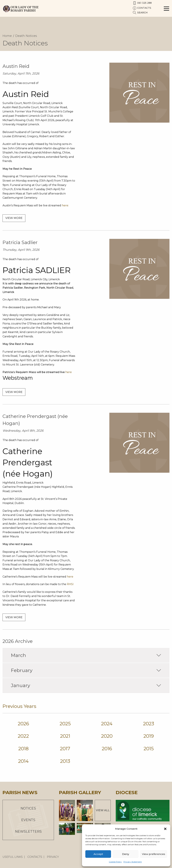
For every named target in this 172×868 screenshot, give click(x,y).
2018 (23, 749)
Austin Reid (16, 66)
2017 (65, 749)
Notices (28, 808)
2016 (107, 749)
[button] (165, 829)
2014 (23, 761)
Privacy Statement (133, 862)
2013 (65, 761)
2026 (23, 724)
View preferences (154, 854)
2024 (107, 724)
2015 (149, 749)
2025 (65, 724)
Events (28, 820)
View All (103, 810)
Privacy (53, 857)
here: (65, 205)
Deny (126, 854)
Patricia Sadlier (20, 242)
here (69, 372)
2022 (23, 736)
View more (14, 218)
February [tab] (86, 670)
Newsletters (28, 831)
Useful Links (13, 857)
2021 (65, 736)
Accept (98, 854)
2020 (107, 736)
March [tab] (86, 655)
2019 (149, 736)
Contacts (35, 857)
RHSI (70, 584)
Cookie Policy (115, 862)
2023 (149, 724)
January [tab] (86, 685)
